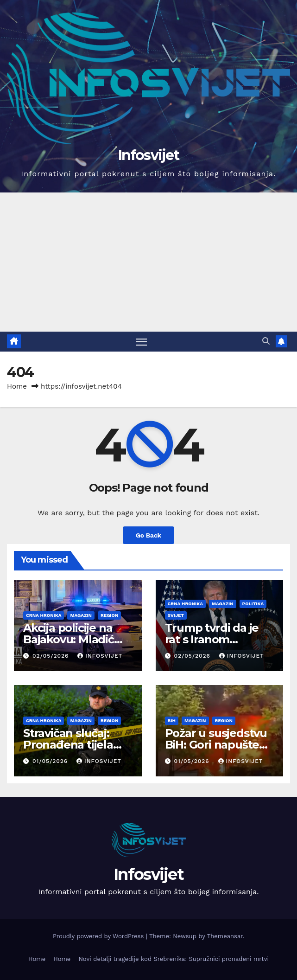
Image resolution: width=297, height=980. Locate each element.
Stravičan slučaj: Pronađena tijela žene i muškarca (68, 745)
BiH (172, 721)
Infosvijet (148, 155)
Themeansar (225, 936)
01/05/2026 (51, 761)
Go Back (148, 535)
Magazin (81, 615)
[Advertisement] (148, 262)
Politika (253, 604)
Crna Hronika (44, 615)
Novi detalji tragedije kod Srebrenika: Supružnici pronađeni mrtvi (174, 959)
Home (17, 386)
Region (109, 615)
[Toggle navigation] (141, 342)
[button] (266, 341)
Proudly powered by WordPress (99, 936)
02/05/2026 (52, 656)
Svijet (176, 615)
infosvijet (100, 656)
